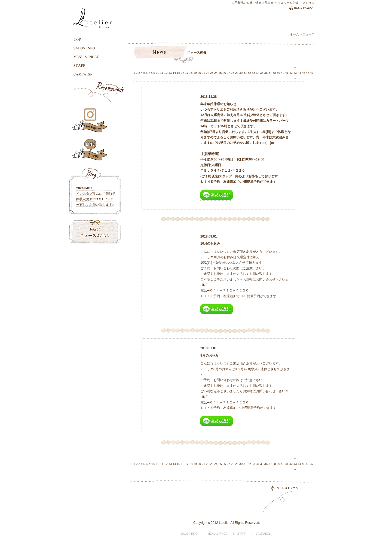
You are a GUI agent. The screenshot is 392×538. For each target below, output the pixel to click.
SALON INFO (189, 534)
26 (224, 73)
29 (237, 73)
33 (253, 73)
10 (158, 73)
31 (245, 73)
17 (187, 73)
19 (195, 73)
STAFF (242, 534)
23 (212, 73)
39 (278, 73)
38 (274, 73)
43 (295, 73)
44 (299, 73)
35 (262, 73)
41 (287, 73)
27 (228, 73)
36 (266, 73)
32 (249, 73)
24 (216, 73)
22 (207, 73)
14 (174, 73)
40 (283, 73)
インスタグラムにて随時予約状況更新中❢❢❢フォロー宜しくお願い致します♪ (96, 199)
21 (203, 73)
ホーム (294, 34)
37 (270, 73)
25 (220, 73)
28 (232, 73)
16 (183, 73)
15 (178, 73)
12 (166, 73)
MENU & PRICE (218, 534)
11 (162, 73)
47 (312, 73)
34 (258, 73)
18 (191, 73)
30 (241, 73)
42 (291, 73)
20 (199, 73)
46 (308, 73)
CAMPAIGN (263, 534)
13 (170, 73)
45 (304, 73)
